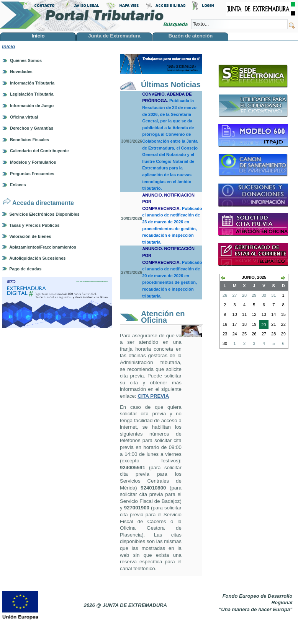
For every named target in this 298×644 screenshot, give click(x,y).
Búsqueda (176, 24)
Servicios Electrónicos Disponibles (44, 214)
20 (262, 325)
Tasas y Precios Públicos (34, 225)
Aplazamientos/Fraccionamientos (43, 247)
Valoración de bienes (30, 236)
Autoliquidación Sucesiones (37, 258)
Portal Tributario (82, 15)
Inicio (8, 46)
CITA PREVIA (153, 396)
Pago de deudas (25, 269)
